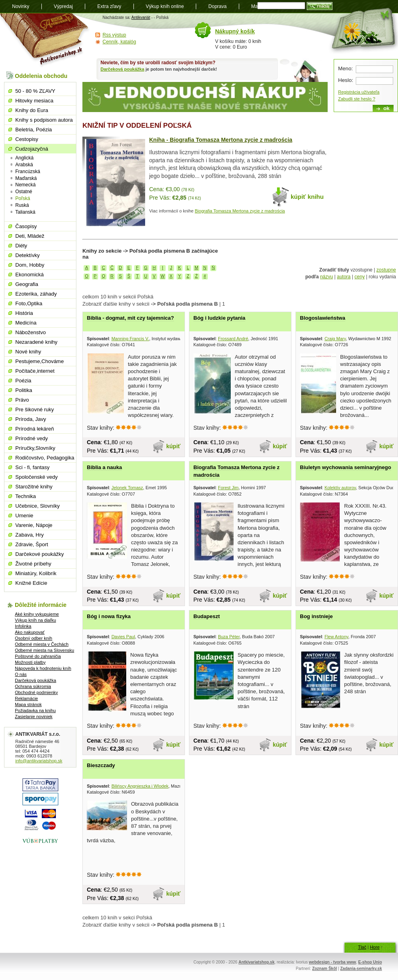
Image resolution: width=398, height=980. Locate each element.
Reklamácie (26, 698)
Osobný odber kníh (34, 638)
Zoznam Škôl (324, 969)
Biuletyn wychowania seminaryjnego (346, 467)
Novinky (21, 6)
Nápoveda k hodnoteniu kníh (43, 668)
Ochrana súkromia (33, 686)
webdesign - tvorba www (332, 962)
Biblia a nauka (104, 467)
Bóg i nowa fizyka (109, 616)
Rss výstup (114, 35)
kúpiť (174, 446)
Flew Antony (336, 637)
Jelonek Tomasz (127, 488)
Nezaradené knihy (36, 342)
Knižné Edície (31, 583)
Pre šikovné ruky (35, 409)
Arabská (24, 165)
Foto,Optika (29, 303)
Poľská (23, 198)
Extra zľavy (109, 6)
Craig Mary (335, 339)
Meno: (346, 68)
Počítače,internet (35, 371)
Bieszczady (101, 765)
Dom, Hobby (30, 265)
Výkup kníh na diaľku (35, 620)
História (24, 313)
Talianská (25, 212)
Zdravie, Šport (32, 544)
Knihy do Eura (32, 110)
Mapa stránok (28, 704)
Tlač (362, 947)
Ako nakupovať (30, 632)
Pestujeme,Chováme (40, 361)
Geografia (27, 284)
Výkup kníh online (165, 6)
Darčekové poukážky (40, 554)
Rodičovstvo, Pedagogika (45, 458)
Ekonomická (30, 275)
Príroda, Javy (31, 419)
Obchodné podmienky (36, 692)
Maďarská (26, 178)
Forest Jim (228, 488)
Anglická (24, 158)
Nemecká (26, 185)
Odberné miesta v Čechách (42, 644)
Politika (24, 390)
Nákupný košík (235, 31)
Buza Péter (229, 637)
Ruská (22, 205)
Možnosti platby (30, 662)
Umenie (24, 516)
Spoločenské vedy (37, 477)
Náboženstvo (31, 332)
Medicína (26, 323)
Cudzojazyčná (32, 149)
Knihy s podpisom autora (44, 120)
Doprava (217, 6)
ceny (360, 277)
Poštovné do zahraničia (38, 656)
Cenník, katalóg (119, 42)
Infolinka (23, 626)
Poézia (23, 381)
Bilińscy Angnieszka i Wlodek (140, 786)
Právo (22, 400)
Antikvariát (141, 17)
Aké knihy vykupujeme (37, 614)
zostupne (386, 270)
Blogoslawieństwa (323, 318)
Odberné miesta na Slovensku (44, 650)
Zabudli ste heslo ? (357, 99)
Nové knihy (28, 352)
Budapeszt (207, 616)
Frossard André (233, 339)
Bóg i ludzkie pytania (219, 318)
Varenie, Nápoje (34, 525)
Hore (375, 947)
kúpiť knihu (307, 197)
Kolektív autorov (340, 488)
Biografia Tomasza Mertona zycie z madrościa (240, 211)
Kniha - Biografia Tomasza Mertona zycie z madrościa (221, 140)
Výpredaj (63, 6)
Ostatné (24, 192)
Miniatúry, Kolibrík (36, 573)
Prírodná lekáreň (35, 429)
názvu (326, 277)
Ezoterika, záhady (36, 294)
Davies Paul (123, 637)
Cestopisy (27, 139)
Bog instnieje (316, 616)
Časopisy (26, 226)
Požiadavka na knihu (35, 710)
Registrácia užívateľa (359, 92)
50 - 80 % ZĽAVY (35, 91)
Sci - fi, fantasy (32, 467)
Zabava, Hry (30, 535)
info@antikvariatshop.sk (39, 761)
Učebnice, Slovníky (38, 506)
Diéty (21, 246)
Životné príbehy (33, 564)
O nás (21, 674)
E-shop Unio (370, 962)
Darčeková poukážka (122, 69)
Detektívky (28, 255)
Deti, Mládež (30, 236)
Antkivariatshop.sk (256, 962)
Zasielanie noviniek (34, 717)
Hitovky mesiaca (34, 101)
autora (344, 277)
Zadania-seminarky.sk (361, 969)
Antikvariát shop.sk (45, 40)
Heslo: (346, 80)
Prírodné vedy (32, 438)
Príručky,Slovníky (35, 448)
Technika (26, 496)
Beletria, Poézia (34, 130)
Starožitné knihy (34, 487)
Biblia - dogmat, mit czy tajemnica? (130, 318)
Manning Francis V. (130, 339)
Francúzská (28, 171)
